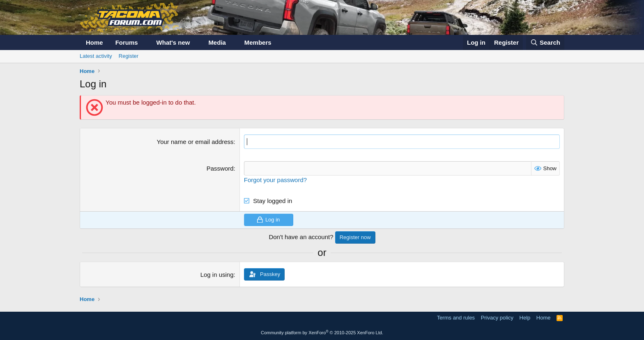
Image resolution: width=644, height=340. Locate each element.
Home (94, 42)
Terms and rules (456, 318)
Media (217, 42)
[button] (145, 42)
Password (220, 168)
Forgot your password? (275, 180)
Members (258, 42)
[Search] (545, 42)
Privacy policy (497, 318)
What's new (173, 42)
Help (525, 318)
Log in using (217, 275)
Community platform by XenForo (322, 333)
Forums (127, 42)
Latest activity (96, 56)
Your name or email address (195, 142)
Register (129, 56)
